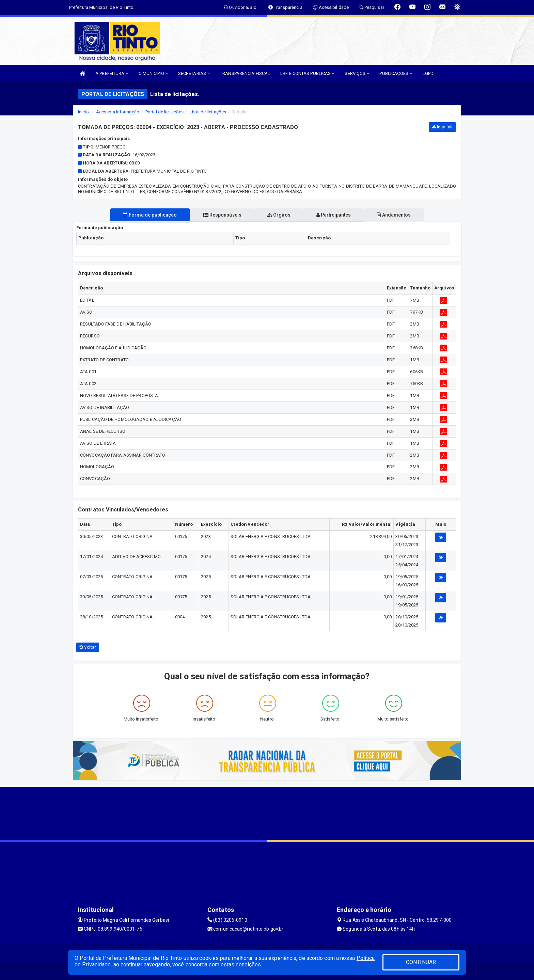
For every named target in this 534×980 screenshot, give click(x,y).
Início (83, 112)
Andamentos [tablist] (399, 215)
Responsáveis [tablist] (219, 215)
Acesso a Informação (118, 112)
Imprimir (442, 127)
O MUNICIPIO (153, 73)
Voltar (88, 647)
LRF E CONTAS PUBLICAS (307, 73)
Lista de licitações (208, 112)
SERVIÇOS (357, 73)
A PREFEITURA (112, 73)
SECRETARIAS (194, 73)
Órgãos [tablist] (279, 215)
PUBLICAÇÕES (396, 73)
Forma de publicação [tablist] (144, 215)
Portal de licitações (164, 112)
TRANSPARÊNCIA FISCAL (245, 73)
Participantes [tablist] (336, 215)
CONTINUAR (421, 962)
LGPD (428, 73)
